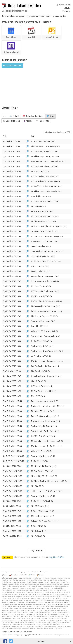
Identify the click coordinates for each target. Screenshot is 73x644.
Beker (50, 116)
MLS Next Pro (34, 602)
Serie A (66, 612)
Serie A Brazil (6, 615)
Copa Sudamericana (61, 586)
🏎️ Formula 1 (13, 575)
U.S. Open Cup (29, 623)
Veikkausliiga (39, 627)
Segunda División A (45, 612)
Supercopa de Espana (19, 619)
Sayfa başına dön (36, 550)
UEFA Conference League (43, 623)
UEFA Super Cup (7, 625)
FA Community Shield (25, 594)
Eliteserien (37, 592)
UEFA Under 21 (17, 625)
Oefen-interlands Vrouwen (43, 604)
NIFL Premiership (55, 602)
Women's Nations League (13, 629)
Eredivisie (15, 116)
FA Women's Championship (47, 594)
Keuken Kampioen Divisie (33, 116)
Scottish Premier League (9, 612)
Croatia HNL (35, 588)
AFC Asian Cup (36, 578)
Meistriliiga (22, 602)
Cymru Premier (45, 588)
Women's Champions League (53, 627)
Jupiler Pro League (61, 598)
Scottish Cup (34, 610)
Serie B (23, 615)
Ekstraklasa (29, 592)
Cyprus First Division (57, 588)
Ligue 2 (15, 602)
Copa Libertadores (48, 586)
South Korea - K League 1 (20, 617)
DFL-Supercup (38, 590)
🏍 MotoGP (23, 575)
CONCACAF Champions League (49, 584)
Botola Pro (54, 580)
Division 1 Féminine (49, 590)
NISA (63, 602)
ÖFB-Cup (55, 604)
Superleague (30, 619)
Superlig (38, 619)
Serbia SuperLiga (58, 612)
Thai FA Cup (33, 621)
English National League (49, 592)
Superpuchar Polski (55, 619)
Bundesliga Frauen (7, 582)
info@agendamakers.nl (62, 635)
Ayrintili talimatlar (12, 66)
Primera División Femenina (21, 608)
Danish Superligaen (19, 590)
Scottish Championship (22, 610)
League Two (39, 600)
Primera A (30, 606)
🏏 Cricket (40, 575)
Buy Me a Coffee (57, 557)
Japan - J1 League (36, 598)
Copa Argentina (6, 586)
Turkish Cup (67, 621)
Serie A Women (15, 615)
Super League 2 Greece (57, 617)
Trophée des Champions (55, 621)
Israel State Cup (25, 598)
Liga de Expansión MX (50, 600)
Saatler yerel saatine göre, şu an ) (58, 132)
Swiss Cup (13, 621)
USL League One (17, 627)
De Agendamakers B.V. (46, 635)
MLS (28, 602)
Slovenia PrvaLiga (53, 615)
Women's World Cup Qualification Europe (35, 629)
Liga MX (61, 600)
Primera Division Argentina (54, 606)
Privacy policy (18, 635)
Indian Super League (45, 596)
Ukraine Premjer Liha (29, 625)
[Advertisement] (36, 86)
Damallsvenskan (7, 590)
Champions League (7, 584)
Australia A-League (15, 580)
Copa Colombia (17, 586)
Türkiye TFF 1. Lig (8, 623)
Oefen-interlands (28, 604)
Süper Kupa (46, 617)
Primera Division (39, 606)
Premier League (12, 606)
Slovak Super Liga (41, 615)
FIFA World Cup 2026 (14, 596)
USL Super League (28, 627)
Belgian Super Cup (44, 580)
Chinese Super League (32, 584)
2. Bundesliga (27, 578)
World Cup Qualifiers (55, 629)
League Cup (22, 600)
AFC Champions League (49, 578)
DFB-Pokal (29, 590)
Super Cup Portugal (35, 617)
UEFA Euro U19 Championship (61, 623)
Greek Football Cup (27, 596)
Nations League (44, 602)
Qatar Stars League (45, 608)
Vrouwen (28, 121)
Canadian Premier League (52, 582)
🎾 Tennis (32, 575)
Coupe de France (26, 588)
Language (67, 11)
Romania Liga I (57, 608)
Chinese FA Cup (19, 584)
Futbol (68, 8)
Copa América (64, 584)
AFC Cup (60, 578)
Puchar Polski (34, 608)
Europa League (13, 594)
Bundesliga (61, 580)
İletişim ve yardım (7, 635)
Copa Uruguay (6, 588)
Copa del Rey (27, 586)
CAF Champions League (36, 582)
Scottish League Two (60, 610)
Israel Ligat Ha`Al (13, 598)
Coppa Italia (15, 588)
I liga (36, 596)
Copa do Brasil (37, 586)
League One (30, 600)
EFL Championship (19, 592)
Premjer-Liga (22, 606)
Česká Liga (65, 582)
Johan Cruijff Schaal (12, 121)
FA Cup (35, 594)
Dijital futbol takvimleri (24, 5)
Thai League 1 (42, 621)
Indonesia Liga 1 (57, 596)
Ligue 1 (10, 602)
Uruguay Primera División (44, 625)
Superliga (45, 619)
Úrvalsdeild (57, 625)
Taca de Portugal (23, 621)
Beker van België (32, 580)
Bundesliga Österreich (21, 582)
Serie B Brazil (31, 615)
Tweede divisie (42, 121)
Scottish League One (46, 610)
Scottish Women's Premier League (28, 612)
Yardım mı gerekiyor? (64, 5)
